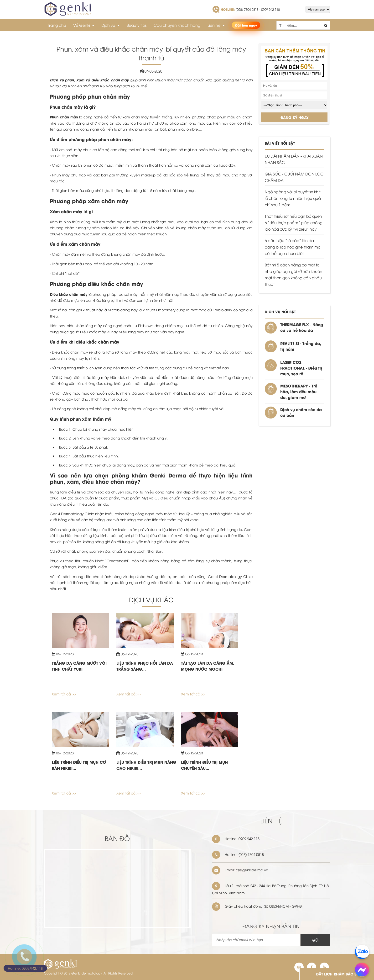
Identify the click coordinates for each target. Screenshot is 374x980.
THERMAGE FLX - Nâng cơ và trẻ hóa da (302, 327)
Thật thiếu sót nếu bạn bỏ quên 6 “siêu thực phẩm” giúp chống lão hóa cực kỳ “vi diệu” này (294, 222)
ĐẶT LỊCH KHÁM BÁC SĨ (337, 974)
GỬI (315, 940)
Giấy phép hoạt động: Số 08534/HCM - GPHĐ (263, 906)
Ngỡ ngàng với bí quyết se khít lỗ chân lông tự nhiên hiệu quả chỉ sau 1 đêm (293, 198)
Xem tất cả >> (64, 694)
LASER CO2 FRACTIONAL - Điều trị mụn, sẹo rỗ (301, 368)
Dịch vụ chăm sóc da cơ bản (301, 412)
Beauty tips (137, 25)
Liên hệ (216, 25)
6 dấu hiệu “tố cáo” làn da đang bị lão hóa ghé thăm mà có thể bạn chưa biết (293, 247)
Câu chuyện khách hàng (177, 25)
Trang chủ (57, 25)
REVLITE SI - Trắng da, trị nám (301, 346)
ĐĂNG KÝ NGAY (294, 117)
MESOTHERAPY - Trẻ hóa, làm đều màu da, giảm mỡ (299, 391)
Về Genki (84, 25)
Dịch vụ (110, 25)
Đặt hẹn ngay (246, 25)
